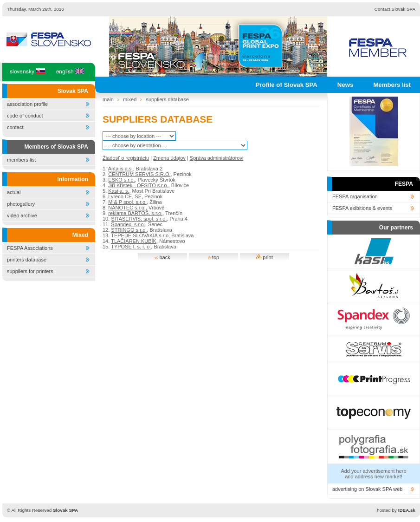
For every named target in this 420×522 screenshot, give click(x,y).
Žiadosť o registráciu (126, 158)
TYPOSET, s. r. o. (131, 247)
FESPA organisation (355, 196)
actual (14, 192)
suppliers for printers (30, 271)
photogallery (21, 204)
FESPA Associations (30, 248)
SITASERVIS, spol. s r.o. (139, 219)
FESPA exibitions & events (362, 208)
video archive (22, 215)
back (162, 257)
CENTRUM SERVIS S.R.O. (139, 174)
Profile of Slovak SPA (287, 85)
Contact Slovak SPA (395, 9)
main (108, 99)
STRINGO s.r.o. (129, 230)
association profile (27, 104)
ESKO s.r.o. (121, 180)
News (345, 85)
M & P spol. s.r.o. (127, 202)
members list (21, 160)
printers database (27, 260)
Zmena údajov (169, 158)
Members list (392, 85)
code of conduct (25, 116)
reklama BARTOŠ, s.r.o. (135, 213)
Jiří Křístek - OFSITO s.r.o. (138, 185)
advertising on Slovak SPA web (367, 489)
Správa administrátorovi (217, 158)
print (264, 257)
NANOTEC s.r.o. (127, 208)
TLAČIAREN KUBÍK (134, 241)
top (213, 257)
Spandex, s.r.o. (128, 224)
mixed (130, 99)
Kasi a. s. (119, 191)
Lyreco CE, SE (125, 196)
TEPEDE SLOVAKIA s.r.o (140, 235)
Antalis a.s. (121, 169)
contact (15, 127)
